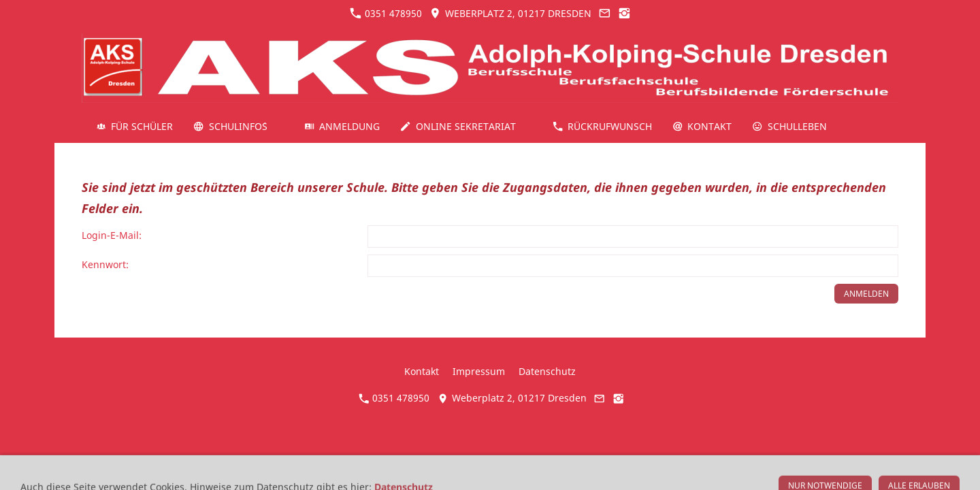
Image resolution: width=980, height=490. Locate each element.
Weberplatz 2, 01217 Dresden (510, 13)
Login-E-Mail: (112, 235)
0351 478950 (386, 13)
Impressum (479, 371)
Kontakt (422, 371)
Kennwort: (105, 264)
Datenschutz (547, 371)
